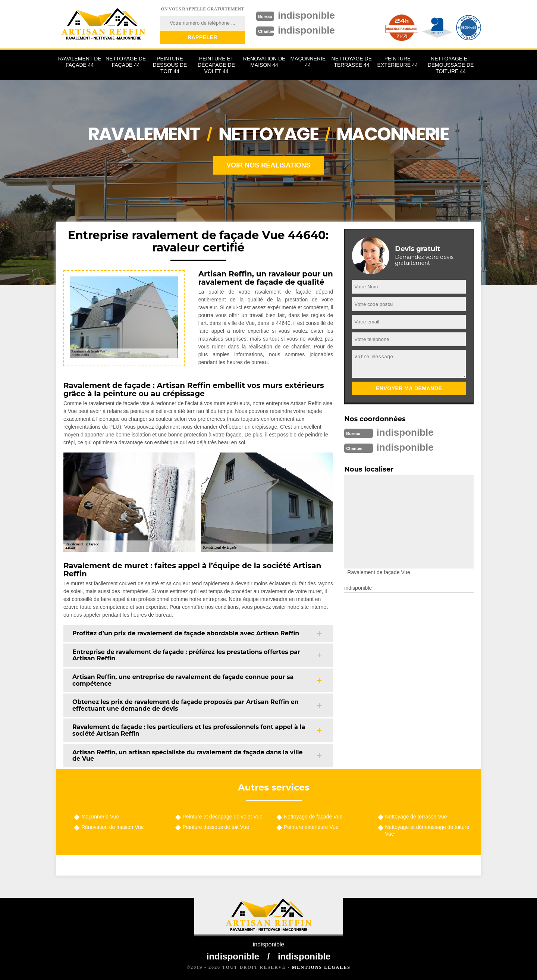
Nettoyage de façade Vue (313, 817)
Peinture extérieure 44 (398, 62)
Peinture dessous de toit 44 (170, 65)
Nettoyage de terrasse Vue (416, 817)
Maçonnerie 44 (308, 62)
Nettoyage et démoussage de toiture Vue (427, 830)
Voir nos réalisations (268, 165)
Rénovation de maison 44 (264, 62)
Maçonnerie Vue (100, 817)
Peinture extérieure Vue (311, 827)
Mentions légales (321, 967)
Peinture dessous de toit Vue (216, 827)
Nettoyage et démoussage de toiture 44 (451, 65)
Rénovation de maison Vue (113, 827)
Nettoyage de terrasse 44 (352, 62)
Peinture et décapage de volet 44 (216, 65)
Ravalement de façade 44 (80, 62)
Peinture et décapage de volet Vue (223, 817)
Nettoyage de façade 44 (126, 62)
